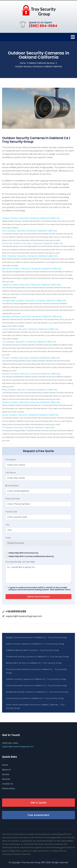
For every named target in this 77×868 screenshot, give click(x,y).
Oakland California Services (41, 63)
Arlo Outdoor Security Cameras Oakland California (29, 231)
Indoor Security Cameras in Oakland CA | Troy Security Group (35, 644)
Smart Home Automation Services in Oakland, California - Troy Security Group (35, 706)
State (8, 538)
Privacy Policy (9, 788)
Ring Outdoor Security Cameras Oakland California (30, 390)
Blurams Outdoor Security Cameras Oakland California (32, 269)
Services (6, 779)
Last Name (11, 473)
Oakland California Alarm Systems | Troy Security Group (32, 650)
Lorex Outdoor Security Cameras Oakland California (30, 329)
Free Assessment (39, 815)
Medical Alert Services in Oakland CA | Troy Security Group (34, 663)
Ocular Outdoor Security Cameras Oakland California (31, 358)
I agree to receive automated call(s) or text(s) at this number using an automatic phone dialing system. (39, 589)
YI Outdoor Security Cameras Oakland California (28, 427)
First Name (11, 460)
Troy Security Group (31, 862)
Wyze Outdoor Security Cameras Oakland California (30, 415)
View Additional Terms (60, 590)
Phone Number (13, 499)
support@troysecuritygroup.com (24, 616)
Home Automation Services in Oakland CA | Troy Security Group (36, 685)
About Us (6, 770)
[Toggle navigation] (73, 37)
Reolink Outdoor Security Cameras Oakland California (31, 374)
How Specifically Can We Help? (20, 562)
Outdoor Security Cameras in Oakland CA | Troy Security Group (36, 679)
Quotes (6, 774)
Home (23, 63)
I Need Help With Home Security (23, 553)
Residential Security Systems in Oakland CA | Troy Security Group (37, 692)
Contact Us (8, 784)
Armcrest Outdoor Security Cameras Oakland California (33, 243)
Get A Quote (38, 803)
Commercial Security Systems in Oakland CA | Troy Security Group (37, 656)
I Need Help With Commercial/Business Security (31, 556)
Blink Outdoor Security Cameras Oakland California (30, 256)
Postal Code (11, 512)
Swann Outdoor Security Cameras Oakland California (31, 402)
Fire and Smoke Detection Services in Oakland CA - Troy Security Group (36, 671)
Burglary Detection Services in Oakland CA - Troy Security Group (36, 637)
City (7, 525)
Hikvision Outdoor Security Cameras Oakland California (32, 317)
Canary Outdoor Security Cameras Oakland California (31, 285)
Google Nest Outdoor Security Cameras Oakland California (34, 301)
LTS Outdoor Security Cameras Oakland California (29, 342)
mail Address (12, 486)
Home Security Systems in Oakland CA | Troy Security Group (35, 698)
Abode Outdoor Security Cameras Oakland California (31, 218)
